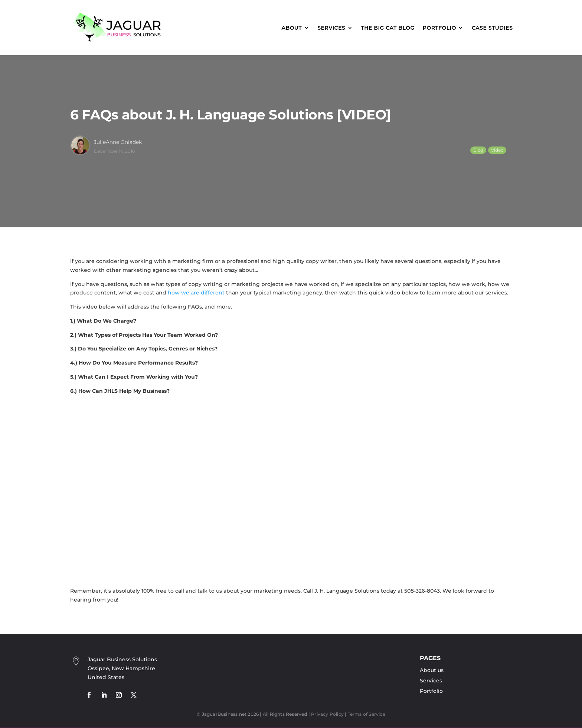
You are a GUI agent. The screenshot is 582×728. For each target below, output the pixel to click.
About (292, 28)
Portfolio (439, 28)
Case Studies (492, 28)
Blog (478, 150)
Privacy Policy (327, 714)
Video (497, 150)
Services (331, 28)
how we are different (196, 293)
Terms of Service (367, 714)
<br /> (189, 490)
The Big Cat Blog (388, 28)
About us (432, 670)
